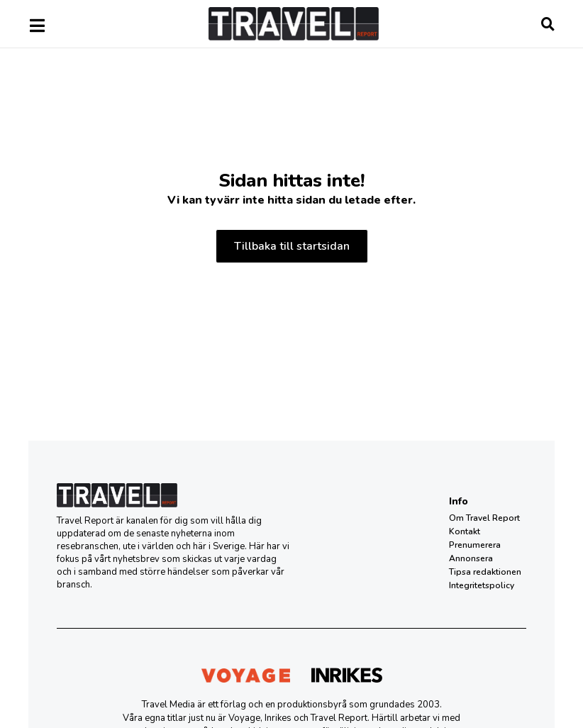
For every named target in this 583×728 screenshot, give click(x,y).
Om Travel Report (484, 518)
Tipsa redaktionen (485, 572)
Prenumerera (475, 545)
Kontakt (465, 531)
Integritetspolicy (482, 585)
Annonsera (471, 558)
